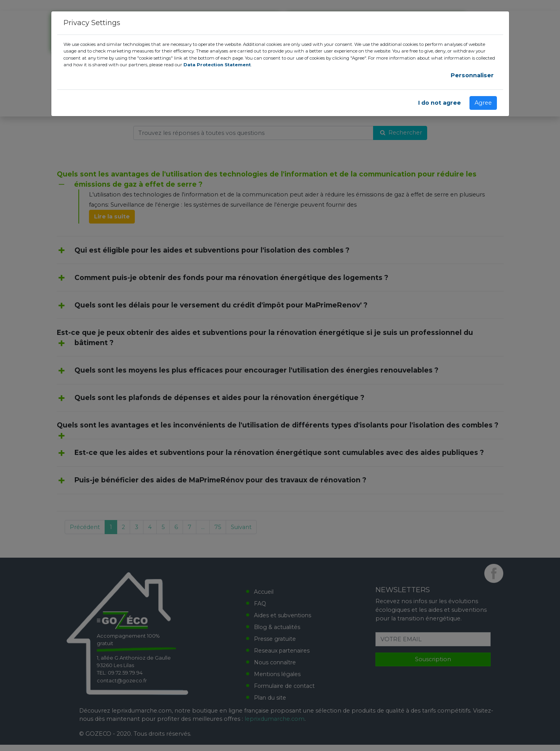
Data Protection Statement (217, 65)
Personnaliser (472, 75)
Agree (483, 103)
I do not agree (439, 103)
